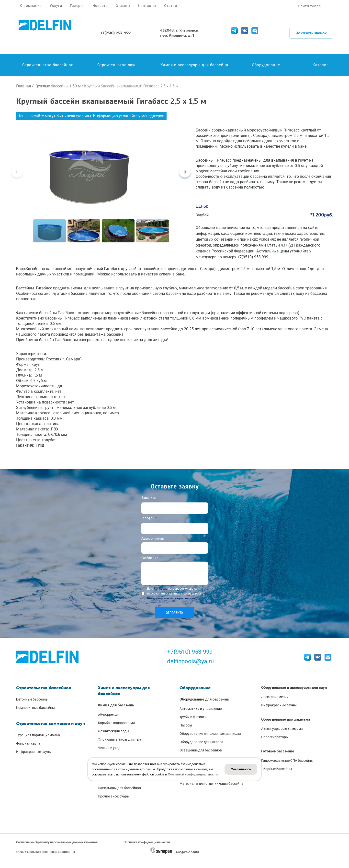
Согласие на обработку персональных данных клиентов (57, 842)
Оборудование (266, 65)
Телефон (148, 518)
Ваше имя (149, 498)
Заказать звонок (311, 33)
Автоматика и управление (201, 709)
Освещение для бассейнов (201, 750)
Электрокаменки (275, 697)
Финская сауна (28, 743)
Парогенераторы (275, 737)
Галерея (77, 6)
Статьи (171, 6)
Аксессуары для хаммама (282, 729)
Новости (100, 6)
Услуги (56, 6)
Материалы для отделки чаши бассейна (211, 784)
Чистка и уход (109, 748)
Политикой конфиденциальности (171, 598)
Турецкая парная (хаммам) (38, 735)
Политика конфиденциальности (147, 842)
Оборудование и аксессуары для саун (294, 688)
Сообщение (150, 558)
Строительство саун (117, 65)
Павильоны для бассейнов (119, 788)
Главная (24, 86)
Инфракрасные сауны (34, 752)
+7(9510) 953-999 (190, 652)
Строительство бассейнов (48, 65)
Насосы (186, 725)
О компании (31, 6)
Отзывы (123, 6)
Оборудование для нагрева (201, 742)
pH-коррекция (109, 714)
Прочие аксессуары (114, 796)
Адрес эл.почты (153, 539)
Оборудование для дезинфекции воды (210, 734)
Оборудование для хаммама (286, 719)
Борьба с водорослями (116, 723)
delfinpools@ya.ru (190, 661)
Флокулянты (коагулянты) (119, 739)
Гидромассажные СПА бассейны (287, 761)
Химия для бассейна (116, 705)
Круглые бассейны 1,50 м (58, 86)
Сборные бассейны (277, 769)
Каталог (320, 65)
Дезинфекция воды (113, 731)
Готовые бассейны (277, 751)
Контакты (147, 6)
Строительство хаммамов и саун (51, 724)
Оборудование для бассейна (204, 699)
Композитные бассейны (35, 708)
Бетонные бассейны (32, 699)
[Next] (185, 172)
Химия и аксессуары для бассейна (194, 65)
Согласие (161, 589)
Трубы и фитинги (193, 717)
